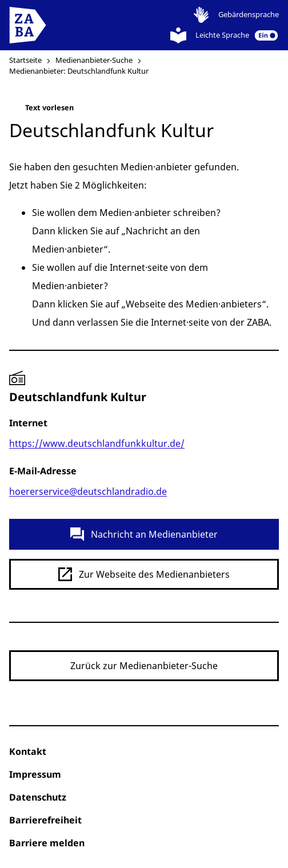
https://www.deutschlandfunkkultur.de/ (97, 443)
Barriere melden (47, 843)
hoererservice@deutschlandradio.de (88, 491)
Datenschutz (38, 797)
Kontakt (28, 751)
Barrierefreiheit (45, 820)
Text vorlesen (41, 110)
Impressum (35, 774)
